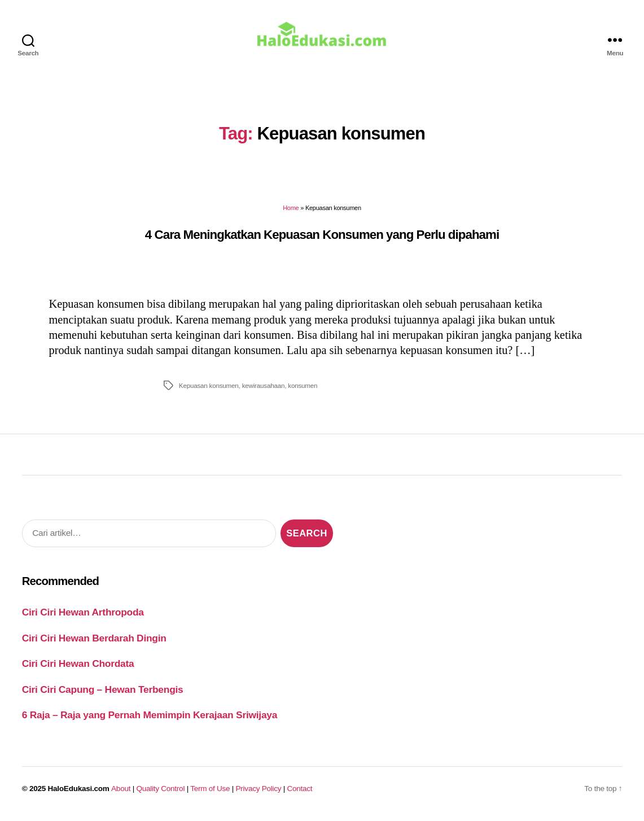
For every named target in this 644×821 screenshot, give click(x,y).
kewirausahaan (264, 388)
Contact (300, 791)
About (121, 791)
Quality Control (160, 791)
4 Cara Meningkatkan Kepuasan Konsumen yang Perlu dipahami (322, 237)
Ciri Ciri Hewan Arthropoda (83, 615)
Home (291, 211)
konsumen (303, 388)
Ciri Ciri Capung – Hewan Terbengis (103, 692)
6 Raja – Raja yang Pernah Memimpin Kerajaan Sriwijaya (150, 718)
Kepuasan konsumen (209, 388)
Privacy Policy (259, 791)
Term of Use (210, 791)
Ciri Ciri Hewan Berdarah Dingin (94, 640)
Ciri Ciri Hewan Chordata (78, 666)
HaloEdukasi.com (79, 791)
